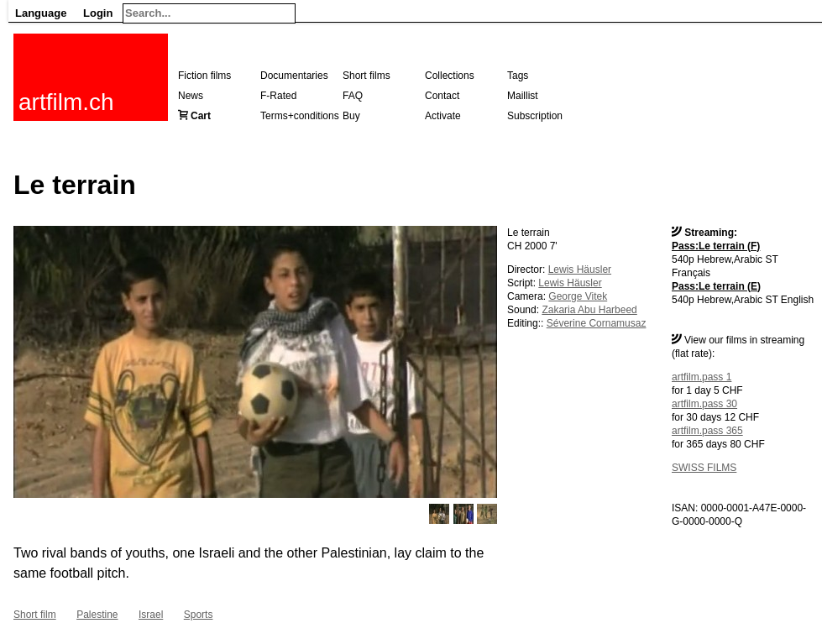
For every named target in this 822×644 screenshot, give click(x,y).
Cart (201, 116)
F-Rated (278, 96)
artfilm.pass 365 (707, 431)
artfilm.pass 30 (704, 404)
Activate (443, 116)
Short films (366, 76)
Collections (450, 76)
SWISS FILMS (704, 468)
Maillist (523, 96)
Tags (518, 76)
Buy (351, 116)
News (191, 96)
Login (98, 13)
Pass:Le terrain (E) (716, 286)
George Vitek (578, 296)
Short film (35, 615)
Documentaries (294, 76)
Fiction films (204, 76)
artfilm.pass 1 (702, 377)
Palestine (97, 615)
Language (41, 13)
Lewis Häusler (580, 270)
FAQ (353, 96)
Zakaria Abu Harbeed (589, 310)
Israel (151, 615)
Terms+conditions (300, 116)
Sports (199, 615)
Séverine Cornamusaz (597, 323)
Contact (442, 96)
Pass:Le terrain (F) (716, 246)
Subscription (535, 116)
